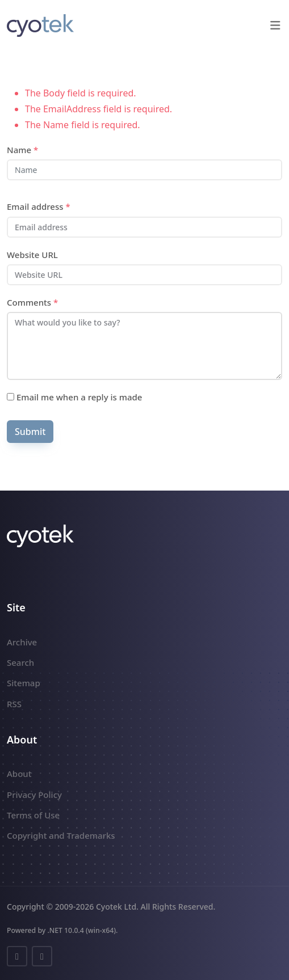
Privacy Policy (34, 795)
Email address (39, 206)
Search (20, 662)
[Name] (144, 170)
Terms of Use (33, 815)
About (19, 774)
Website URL (32, 255)
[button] (275, 26)
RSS (14, 704)
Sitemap (24, 683)
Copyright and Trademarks (61, 835)
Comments (32, 302)
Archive (22, 642)
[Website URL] (144, 275)
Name (22, 150)
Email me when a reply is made (74, 397)
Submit (30, 432)
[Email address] (144, 227)
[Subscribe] (11, 397)
